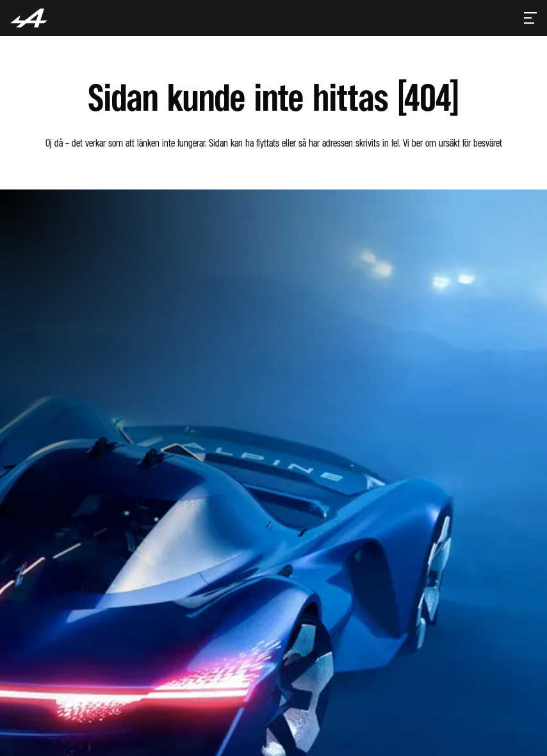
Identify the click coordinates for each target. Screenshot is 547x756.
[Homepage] (29, 18)
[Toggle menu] (530, 18)
